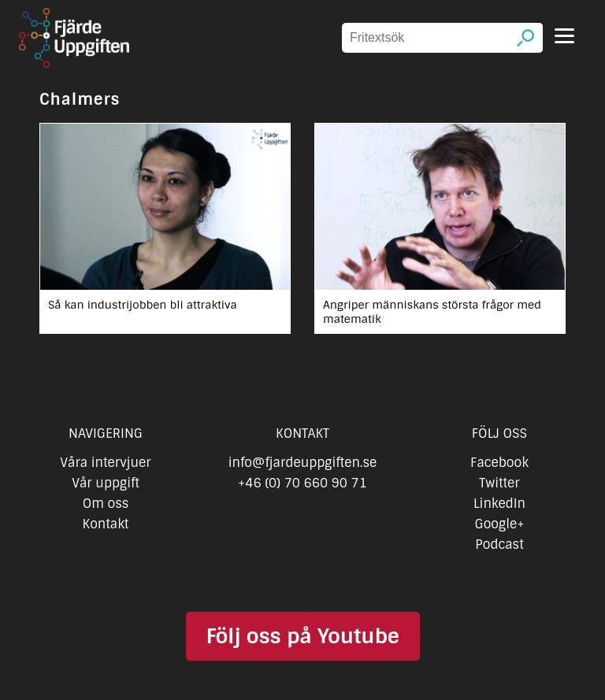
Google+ (500, 524)
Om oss (106, 504)
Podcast (499, 544)
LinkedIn (499, 504)
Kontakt (106, 524)
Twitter (499, 483)
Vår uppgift (106, 483)
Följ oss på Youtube (302, 636)
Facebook (499, 463)
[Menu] (564, 36)
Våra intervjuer (106, 463)
